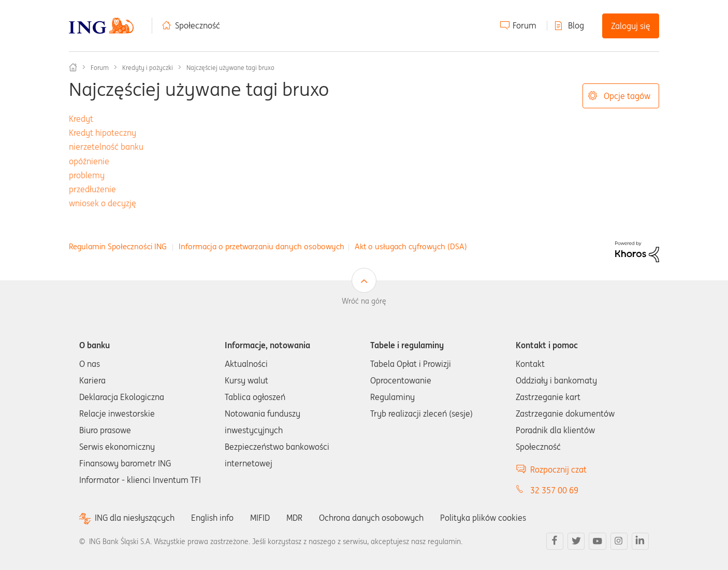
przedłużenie (92, 189)
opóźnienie (89, 161)
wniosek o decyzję (103, 203)
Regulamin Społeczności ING (118, 246)
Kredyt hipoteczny (103, 133)
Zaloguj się (631, 26)
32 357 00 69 (554, 490)
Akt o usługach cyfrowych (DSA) (411, 246)
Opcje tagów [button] (627, 96)
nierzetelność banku (106, 147)
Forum (525, 25)
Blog (576, 25)
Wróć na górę (364, 301)
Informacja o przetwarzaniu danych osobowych (261, 246)
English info (212, 518)
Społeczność (198, 25)
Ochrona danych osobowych (371, 518)
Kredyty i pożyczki (148, 68)
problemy (87, 175)
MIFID (260, 518)
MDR (294, 518)
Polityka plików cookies (483, 518)
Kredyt (81, 119)
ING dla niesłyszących (135, 518)
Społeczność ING (73, 67)
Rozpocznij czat (558, 469)
